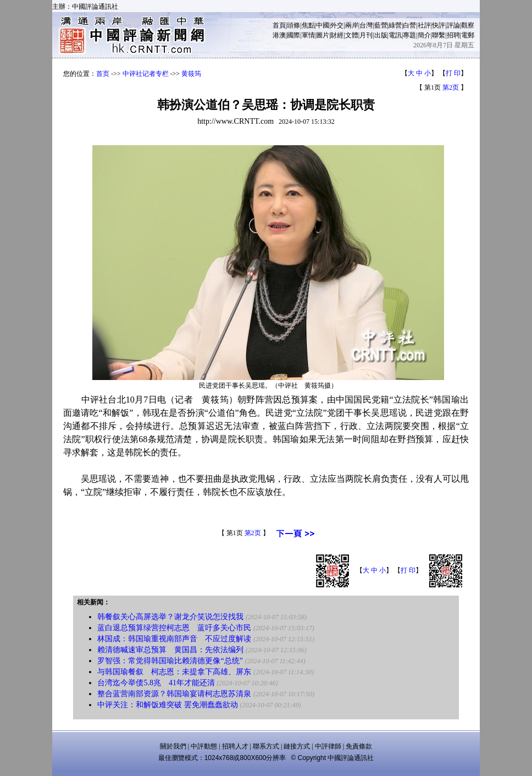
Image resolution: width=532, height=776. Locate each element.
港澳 (279, 35)
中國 (323, 25)
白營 (409, 25)
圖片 (323, 35)
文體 (352, 35)
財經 (337, 35)
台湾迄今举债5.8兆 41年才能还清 (156, 683)
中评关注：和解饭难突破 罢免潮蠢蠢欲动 (168, 705)
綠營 (395, 25)
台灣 (366, 25)
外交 (337, 25)
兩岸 (352, 25)
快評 (439, 25)
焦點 (308, 25)
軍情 (308, 35)
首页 (103, 74)
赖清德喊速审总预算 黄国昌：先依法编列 (170, 650)
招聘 (453, 35)
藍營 (381, 25)
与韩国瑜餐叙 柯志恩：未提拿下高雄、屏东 (174, 672)
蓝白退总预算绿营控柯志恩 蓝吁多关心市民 (174, 628)
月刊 (366, 35)
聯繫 (439, 35)
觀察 (468, 25)
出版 (381, 35)
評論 (453, 25)
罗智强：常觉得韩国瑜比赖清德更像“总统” (170, 661)
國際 (293, 35)
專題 (409, 35)
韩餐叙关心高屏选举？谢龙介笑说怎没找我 (170, 617)
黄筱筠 (191, 74)
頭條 (293, 25)
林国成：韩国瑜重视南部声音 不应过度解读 (174, 639)
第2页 (451, 87)
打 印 (453, 73)
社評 (424, 25)
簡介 (424, 35)
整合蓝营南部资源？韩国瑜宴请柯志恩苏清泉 (174, 694)
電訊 (395, 35)
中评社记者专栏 (146, 74)
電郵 (468, 35)
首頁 (279, 25)
